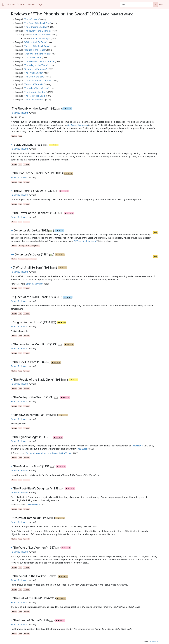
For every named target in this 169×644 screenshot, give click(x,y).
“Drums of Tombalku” (34, 84)
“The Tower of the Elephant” (37, 31)
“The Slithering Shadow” (36, 27)
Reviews (32, 4)
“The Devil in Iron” (33, 58)
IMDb (155, 232)
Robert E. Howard (19, 113)
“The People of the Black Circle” (39, 61)
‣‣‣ (12, 254)
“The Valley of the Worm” (36, 65)
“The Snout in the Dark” (35, 92)
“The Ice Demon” (33, 505)
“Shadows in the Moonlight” (37, 54)
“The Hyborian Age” (33, 73)
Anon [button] (162, 4)
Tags (40, 4)
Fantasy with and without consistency (42, 453)
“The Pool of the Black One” (37, 23)
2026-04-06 (154, 641)
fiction (14, 136)
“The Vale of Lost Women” (36, 88)
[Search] (137, 4)
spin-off (27, 539)
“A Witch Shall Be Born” (35, 42)
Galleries (21, 4)
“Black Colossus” (32, 19)
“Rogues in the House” (35, 50)
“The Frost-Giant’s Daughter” (38, 80)
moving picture (24, 246)
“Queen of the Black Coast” (37, 46)
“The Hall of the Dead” (35, 96)
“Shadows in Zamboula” (35, 69)
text (20, 136)
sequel (34, 259)
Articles (11, 4)
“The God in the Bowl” (35, 77)
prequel (27, 164)
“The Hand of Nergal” (34, 100)
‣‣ (12, 230)
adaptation (36, 246)
